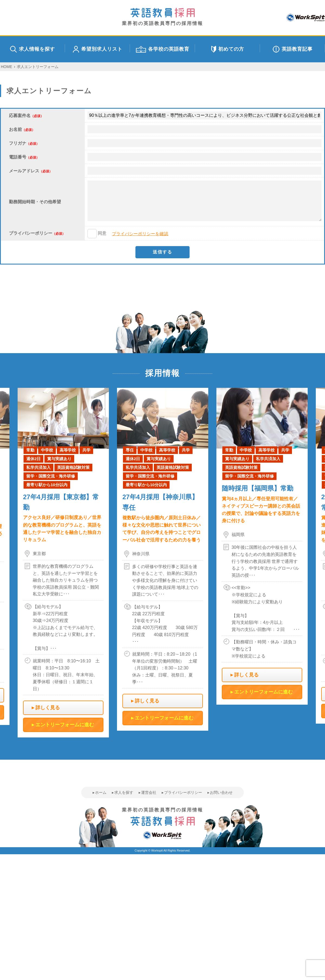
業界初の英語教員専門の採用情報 (162, 17)
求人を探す (124, 792)
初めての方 (228, 49)
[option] (163, 559)
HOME (6, 67)
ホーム (101, 792)
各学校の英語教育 (163, 49)
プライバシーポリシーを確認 (140, 234)
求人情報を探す (32, 49)
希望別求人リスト (98, 49)
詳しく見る (48, 708)
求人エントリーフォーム (38, 67)
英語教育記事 (293, 49)
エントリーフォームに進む (65, 725)
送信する (162, 252)
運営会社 (149, 792)
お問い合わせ (221, 792)
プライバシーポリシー (183, 792)
